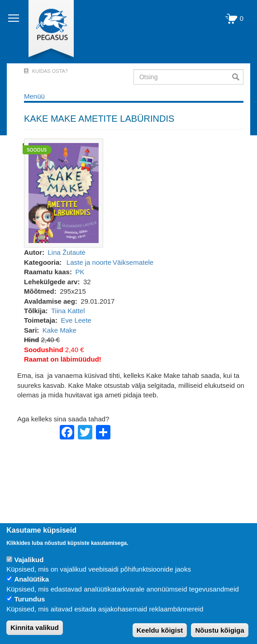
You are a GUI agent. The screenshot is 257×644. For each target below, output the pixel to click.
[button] (64, 193)
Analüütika (31, 579)
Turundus (29, 599)
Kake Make (59, 330)
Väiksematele (133, 262)
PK (80, 272)
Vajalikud (29, 560)
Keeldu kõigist (160, 630)
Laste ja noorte (89, 262)
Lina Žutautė (67, 252)
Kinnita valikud (35, 627)
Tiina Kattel (68, 311)
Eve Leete (76, 320)
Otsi (238, 77)
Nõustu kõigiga (219, 630)
